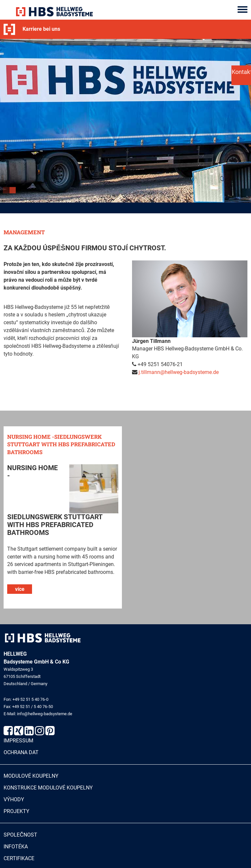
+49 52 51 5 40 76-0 (30, 699)
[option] (125, 121)
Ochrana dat (21, 753)
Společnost (20, 835)
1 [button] (7, 192)
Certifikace (19, 859)
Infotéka (16, 847)
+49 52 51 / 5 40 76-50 (33, 707)
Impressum (18, 741)
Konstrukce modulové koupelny (48, 788)
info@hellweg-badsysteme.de (45, 714)
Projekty (17, 811)
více (20, 589)
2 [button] (13, 192)
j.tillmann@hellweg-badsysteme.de (179, 372)
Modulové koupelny (31, 776)
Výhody (14, 800)
